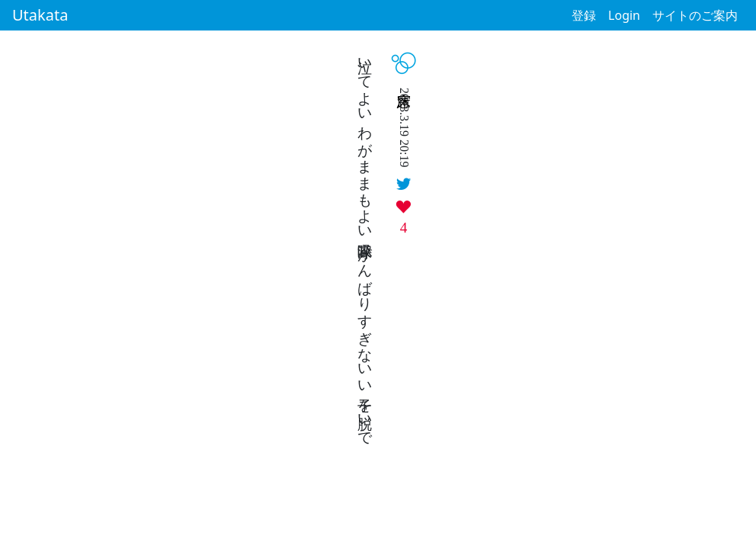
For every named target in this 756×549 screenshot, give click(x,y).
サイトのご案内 (695, 15)
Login (624, 15)
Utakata (40, 15)
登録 (584, 15)
